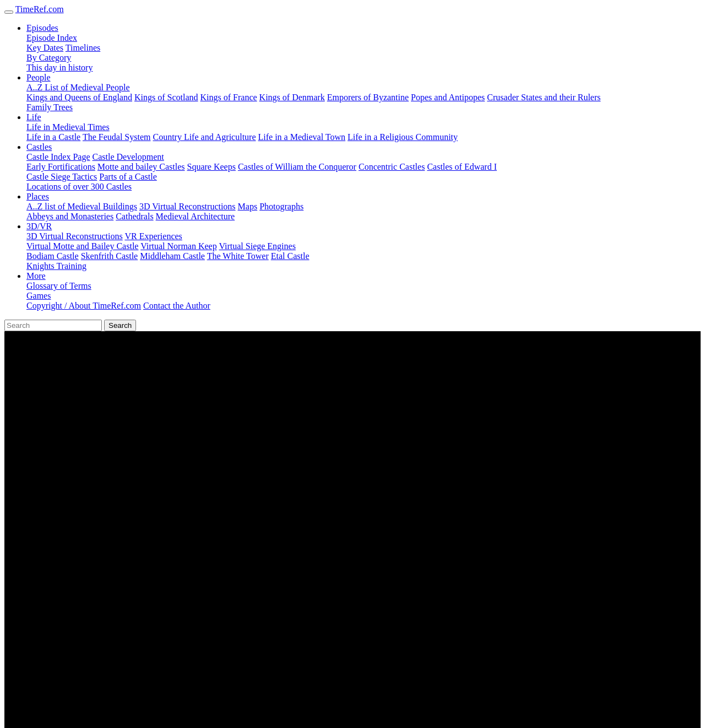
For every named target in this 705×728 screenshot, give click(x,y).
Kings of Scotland (166, 97)
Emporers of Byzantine (368, 97)
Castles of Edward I (462, 167)
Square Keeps (211, 167)
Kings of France (229, 97)
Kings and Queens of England (79, 97)
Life (34, 117)
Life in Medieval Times (68, 127)
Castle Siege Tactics (62, 177)
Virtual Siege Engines (257, 246)
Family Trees (50, 107)
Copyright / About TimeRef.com (84, 306)
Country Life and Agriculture (204, 137)
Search (120, 325)
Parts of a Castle (128, 177)
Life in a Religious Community (403, 137)
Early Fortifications (61, 167)
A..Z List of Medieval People (78, 87)
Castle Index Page (58, 157)
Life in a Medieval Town (302, 137)
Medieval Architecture (196, 216)
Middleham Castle (172, 256)
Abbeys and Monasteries (70, 216)
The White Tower (238, 256)
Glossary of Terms (59, 286)
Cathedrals (134, 216)
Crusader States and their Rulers (544, 97)
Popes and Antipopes (448, 97)
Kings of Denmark (292, 97)
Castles (39, 147)
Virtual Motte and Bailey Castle (82, 246)
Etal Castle (290, 256)
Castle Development (128, 157)
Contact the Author (177, 306)
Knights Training (56, 266)
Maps (248, 206)
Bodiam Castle (53, 256)
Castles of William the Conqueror (297, 167)
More (36, 276)
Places (38, 196)
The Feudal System (117, 137)
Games (39, 296)
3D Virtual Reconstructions (188, 206)
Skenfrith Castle (110, 256)
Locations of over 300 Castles (79, 187)
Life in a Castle (53, 137)
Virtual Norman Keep (179, 246)
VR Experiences (153, 236)
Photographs (281, 206)
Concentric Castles (392, 167)
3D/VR (39, 226)
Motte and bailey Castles (141, 167)
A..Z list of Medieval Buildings (82, 206)
